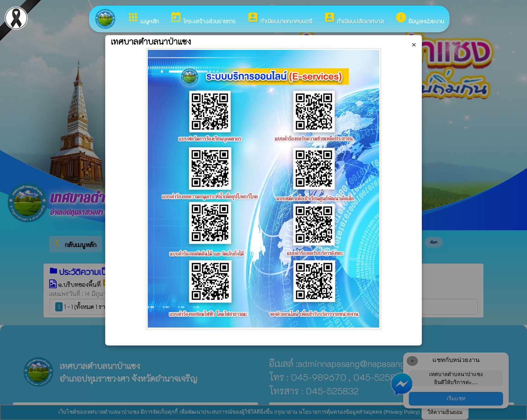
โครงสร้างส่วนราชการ (203, 18)
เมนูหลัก (143, 18)
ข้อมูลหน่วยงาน (420, 18)
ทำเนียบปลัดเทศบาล (354, 18)
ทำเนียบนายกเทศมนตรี (280, 18)
